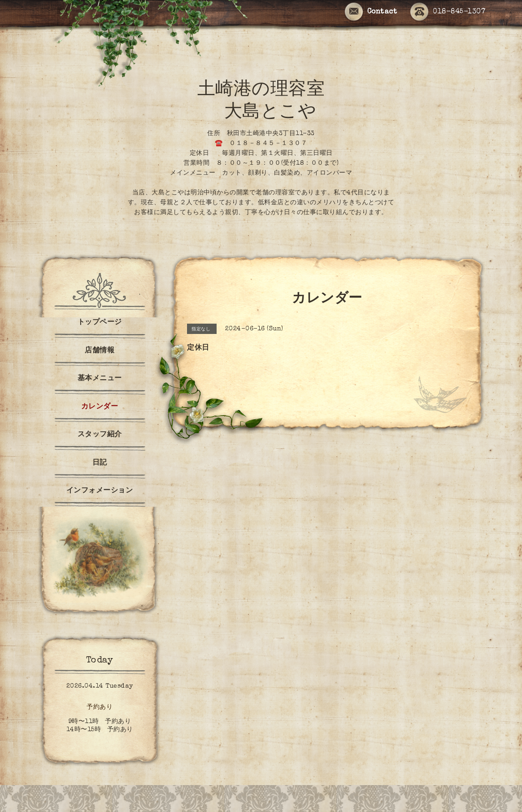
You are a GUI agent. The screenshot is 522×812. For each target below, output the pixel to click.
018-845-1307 (448, 12)
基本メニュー (100, 379)
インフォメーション (100, 491)
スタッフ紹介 (100, 435)
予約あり (100, 707)
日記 (100, 463)
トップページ (100, 323)
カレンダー (100, 407)
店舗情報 (100, 351)
